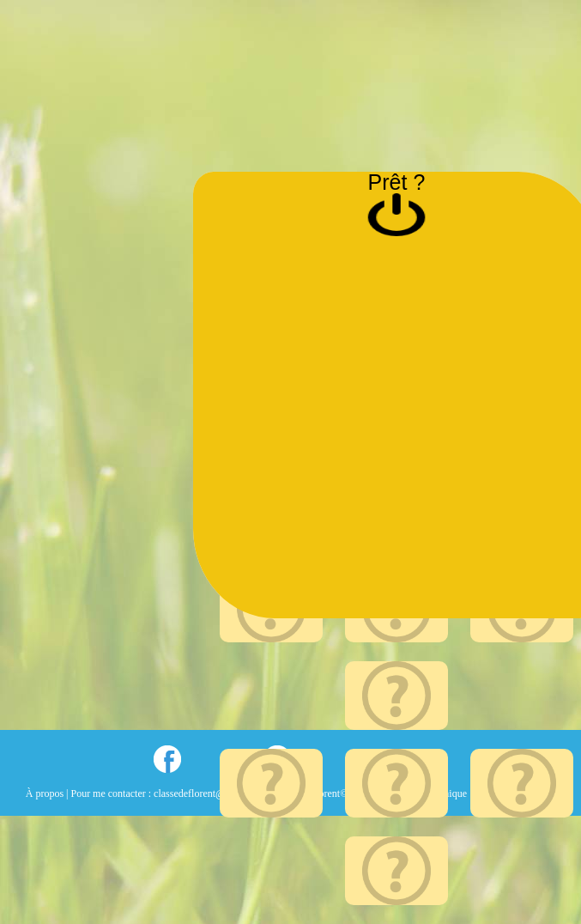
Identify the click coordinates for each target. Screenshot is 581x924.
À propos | (48, 793)
